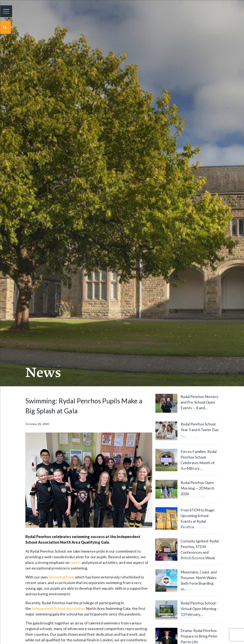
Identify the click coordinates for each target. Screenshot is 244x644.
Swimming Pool (61, 577)
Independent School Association (58, 608)
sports (75, 562)
